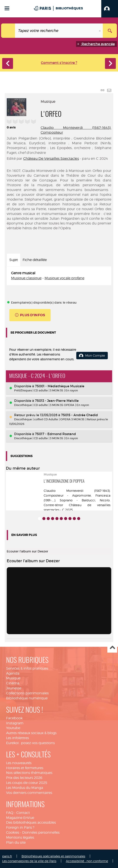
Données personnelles (41, 832)
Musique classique (26, 278)
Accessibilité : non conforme (87, 861)
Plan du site (16, 842)
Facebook (14, 718)
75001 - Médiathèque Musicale (60, 386)
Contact (23, 813)
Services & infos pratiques (27, 668)
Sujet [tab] (14, 260)
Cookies (13, 832)
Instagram (15, 723)
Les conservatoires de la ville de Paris (29, 861)
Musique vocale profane (64, 278)
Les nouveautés (19, 763)
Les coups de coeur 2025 (27, 783)
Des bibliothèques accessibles (31, 822)
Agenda (13, 673)
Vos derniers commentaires (29, 793)
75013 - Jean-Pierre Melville (57, 401)
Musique (13, 678)
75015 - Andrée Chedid (79, 415)
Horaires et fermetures (25, 768)
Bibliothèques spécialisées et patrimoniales (53, 856)
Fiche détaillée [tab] (35, 260)
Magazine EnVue (20, 818)
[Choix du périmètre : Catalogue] (8, 31)
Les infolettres (17, 738)
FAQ (10, 813)
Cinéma (13, 683)
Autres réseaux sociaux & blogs (31, 733)
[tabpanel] (59, 276)
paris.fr (7, 856)
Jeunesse (14, 688)
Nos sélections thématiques (29, 773)
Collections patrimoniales (27, 693)
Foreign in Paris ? (20, 827)
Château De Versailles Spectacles (51, 159)
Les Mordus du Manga (25, 788)
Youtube (13, 728)
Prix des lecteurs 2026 (24, 778)
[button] (110, 9)
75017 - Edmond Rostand (55, 434)
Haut (112, 648)
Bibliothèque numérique (27, 698)
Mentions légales (20, 837)
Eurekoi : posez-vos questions (30, 743)
